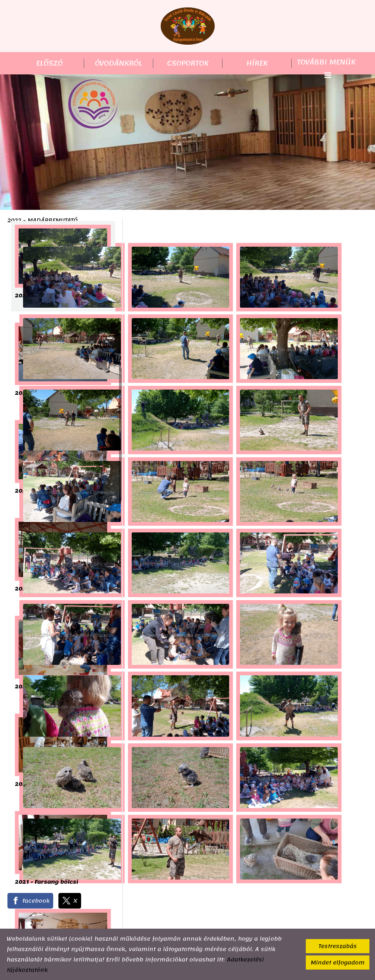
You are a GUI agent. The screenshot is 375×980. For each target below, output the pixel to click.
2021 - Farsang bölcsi (47, 883)
